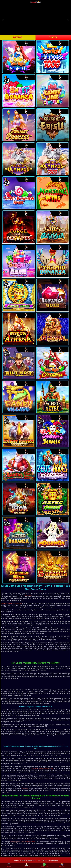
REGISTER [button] (27, 865)
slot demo (25, 789)
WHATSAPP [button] (44, 865)
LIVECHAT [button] (62, 865)
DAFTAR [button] (18, 37)
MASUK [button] (9, 865)
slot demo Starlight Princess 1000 (42, 768)
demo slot (28, 595)
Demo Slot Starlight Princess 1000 (11, 603)
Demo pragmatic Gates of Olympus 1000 (23, 842)
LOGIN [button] (53, 37)
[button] (3, 20)
